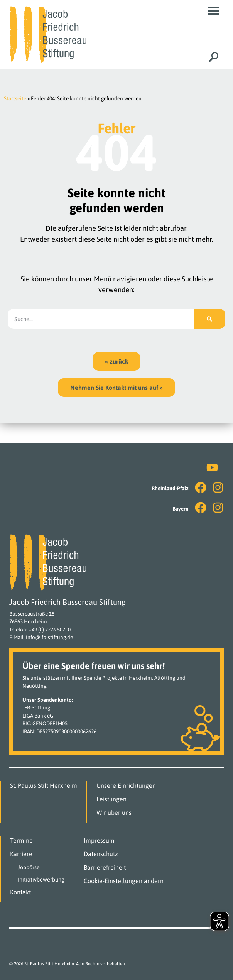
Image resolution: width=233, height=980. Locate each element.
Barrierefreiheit (105, 867)
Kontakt (20, 892)
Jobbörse (29, 867)
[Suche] (209, 319)
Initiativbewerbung (41, 880)
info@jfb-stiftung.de (49, 637)
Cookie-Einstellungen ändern (124, 881)
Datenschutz (101, 854)
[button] (213, 11)
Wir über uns (114, 812)
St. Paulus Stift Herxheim (44, 785)
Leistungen (111, 799)
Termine (21, 840)
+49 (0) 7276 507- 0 (50, 630)
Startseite (15, 98)
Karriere (21, 854)
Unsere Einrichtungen (126, 785)
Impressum (99, 840)
